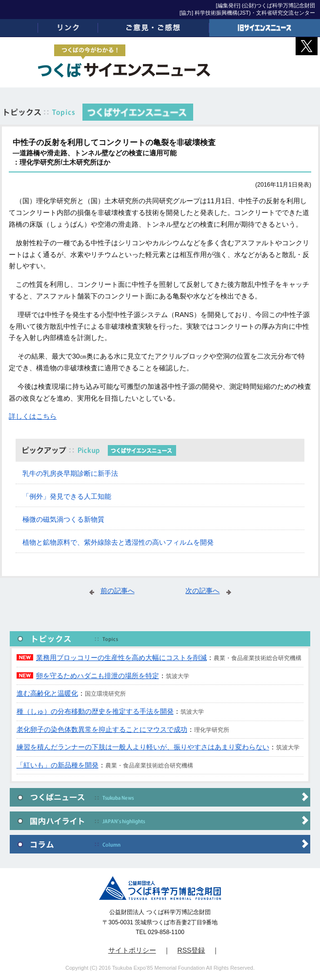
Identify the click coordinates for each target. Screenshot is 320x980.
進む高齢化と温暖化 (47, 693)
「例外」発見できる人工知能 (67, 496)
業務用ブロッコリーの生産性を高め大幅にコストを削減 (121, 658)
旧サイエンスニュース (265, 28)
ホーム (19, 28)
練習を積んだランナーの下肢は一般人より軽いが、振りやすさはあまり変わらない (143, 747)
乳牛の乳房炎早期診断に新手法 (70, 473)
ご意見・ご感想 (153, 28)
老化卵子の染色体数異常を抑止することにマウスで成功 (102, 729)
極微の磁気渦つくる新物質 (63, 519)
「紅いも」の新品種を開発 (58, 765)
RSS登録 (191, 950)
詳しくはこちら (33, 416)
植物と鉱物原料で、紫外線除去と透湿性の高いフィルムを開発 (118, 542)
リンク (68, 28)
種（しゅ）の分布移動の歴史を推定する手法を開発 (95, 711)
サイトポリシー (132, 950)
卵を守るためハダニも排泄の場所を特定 (98, 676)
